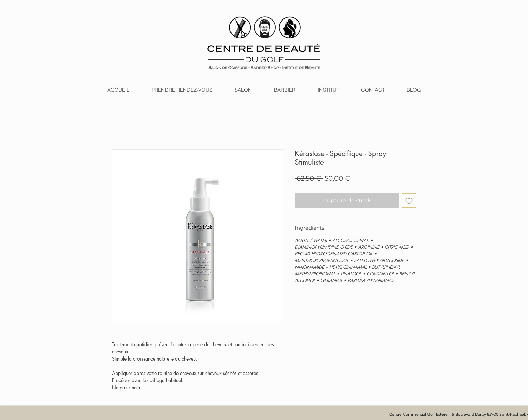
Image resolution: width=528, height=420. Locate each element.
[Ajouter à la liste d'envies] (409, 201)
